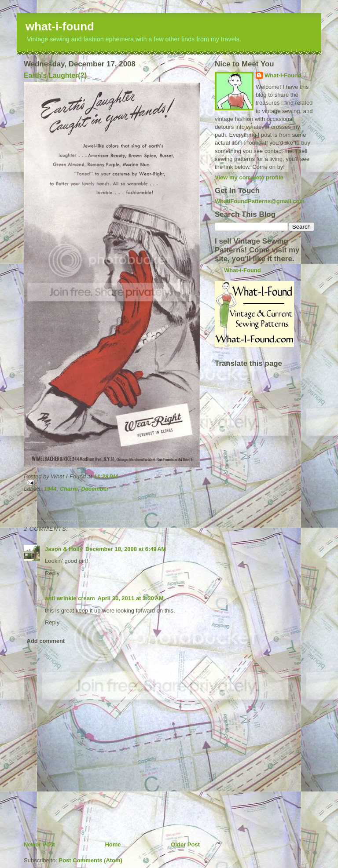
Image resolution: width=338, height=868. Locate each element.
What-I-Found (283, 75)
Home (113, 844)
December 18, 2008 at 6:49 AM (126, 549)
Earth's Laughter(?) (55, 75)
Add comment (46, 641)
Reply (52, 573)
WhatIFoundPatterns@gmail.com (260, 201)
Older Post (185, 844)
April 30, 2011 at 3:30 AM (130, 598)
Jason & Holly (64, 549)
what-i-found (60, 26)
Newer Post (39, 844)
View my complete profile (249, 177)
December (95, 489)
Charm (69, 489)
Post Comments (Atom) (91, 860)
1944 (50, 489)
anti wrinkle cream (70, 598)
